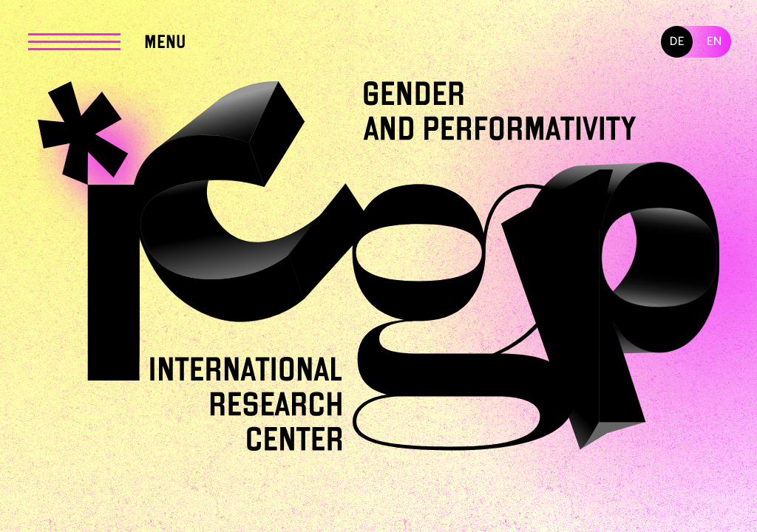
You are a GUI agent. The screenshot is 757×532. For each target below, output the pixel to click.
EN (714, 42)
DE (677, 42)
